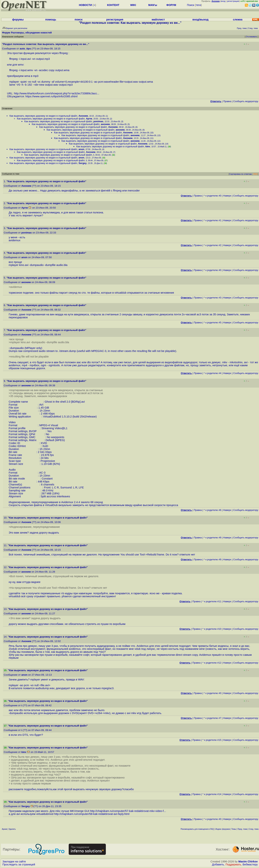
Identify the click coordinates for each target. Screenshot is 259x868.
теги (198, 5)
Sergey (83, 163)
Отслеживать (251, 37)
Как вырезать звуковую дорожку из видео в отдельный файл (43, 116)
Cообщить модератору (246, 101)
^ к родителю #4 (212, 373)
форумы (18, 19)
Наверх (227, 196)
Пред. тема (242, 829)
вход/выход (201, 19)
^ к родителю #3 (212, 298)
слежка (238, 19)
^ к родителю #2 (212, 245)
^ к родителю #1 (212, 220)
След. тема (254, 829)
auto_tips (25, 49)
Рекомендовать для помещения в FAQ (197, 829)
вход (223, 1)
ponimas (98, 121)
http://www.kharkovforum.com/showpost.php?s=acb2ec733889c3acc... (57, 93)
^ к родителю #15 (212, 740)
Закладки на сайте (14, 862)
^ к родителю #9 (212, 538)
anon (81, 149)
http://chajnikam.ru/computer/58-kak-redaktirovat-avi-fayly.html (92, 814)
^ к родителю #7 (212, 718)
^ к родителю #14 (212, 794)
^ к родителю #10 (212, 629)
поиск (79, 19)
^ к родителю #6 (212, 510)
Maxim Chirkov (248, 862)
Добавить (218, 864)
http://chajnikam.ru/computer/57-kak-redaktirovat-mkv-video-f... (128, 811)
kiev (148, 146)
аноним (105, 124)
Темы (234, 829)
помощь (51, 19)
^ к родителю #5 (212, 322)
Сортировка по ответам (240, 174)
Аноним (83, 116)
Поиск (191, 5)
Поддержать (233, 864)
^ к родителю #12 (212, 663)
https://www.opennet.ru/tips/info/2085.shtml (52, 96)
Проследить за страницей (19, 864)
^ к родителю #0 (212, 196)
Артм (89, 119)
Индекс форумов (223, 829)
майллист (158, 19)
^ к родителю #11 (212, 601)
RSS (256, 174)
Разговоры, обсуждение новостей (31, 33)
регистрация (233, 1)
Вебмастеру (250, 864)
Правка (227, 101)
